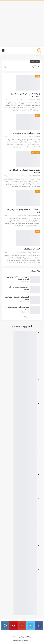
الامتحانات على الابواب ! (31, 249)
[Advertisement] (22, 24)
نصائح (38, 76)
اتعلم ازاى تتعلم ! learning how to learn (26, 133)
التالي (32, 317)
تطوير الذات (36, 152)
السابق (37, 317)
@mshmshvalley (20, 327)
